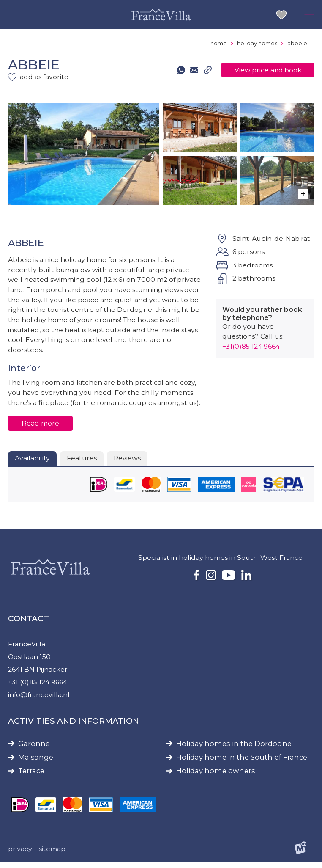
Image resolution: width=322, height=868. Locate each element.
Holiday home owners (216, 776)
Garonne (34, 749)
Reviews (128, 462)
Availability (32, 462)
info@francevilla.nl (39, 699)
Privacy (20, 854)
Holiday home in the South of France (242, 762)
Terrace (31, 776)
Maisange (36, 762)
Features (82, 462)
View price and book (267, 70)
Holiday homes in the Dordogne (234, 749)
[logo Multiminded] (300, 854)
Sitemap (52, 854)
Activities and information (74, 726)
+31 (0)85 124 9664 (38, 687)
